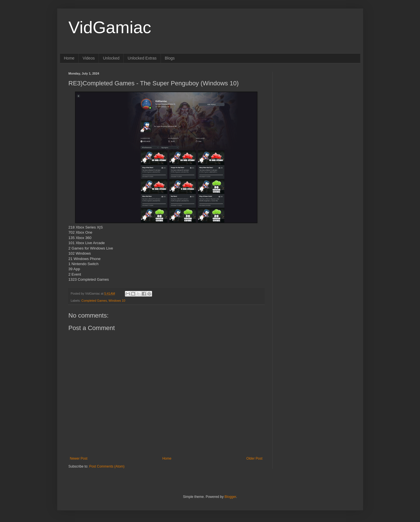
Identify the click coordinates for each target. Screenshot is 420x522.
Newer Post (79, 458)
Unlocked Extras (142, 58)
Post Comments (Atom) (107, 466)
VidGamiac (110, 27)
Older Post (254, 458)
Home (69, 58)
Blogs (170, 58)
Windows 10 (117, 301)
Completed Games (94, 301)
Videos (89, 58)
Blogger (230, 497)
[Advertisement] (316, 107)
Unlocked (111, 58)
